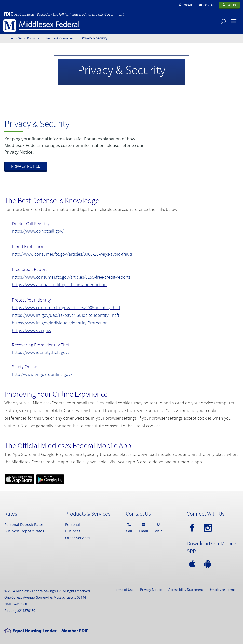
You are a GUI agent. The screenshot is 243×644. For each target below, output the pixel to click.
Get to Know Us (28, 38)
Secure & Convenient (60, 38)
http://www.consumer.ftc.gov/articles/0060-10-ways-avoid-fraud (72, 255)
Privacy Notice (151, 590)
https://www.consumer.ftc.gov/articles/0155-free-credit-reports (71, 278)
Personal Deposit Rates (24, 524)
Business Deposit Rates (24, 531)
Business (73, 531)
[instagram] (209, 528)
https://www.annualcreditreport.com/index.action (59, 285)
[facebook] (193, 528)
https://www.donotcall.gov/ (38, 232)
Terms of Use (124, 590)
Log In (231, 5)
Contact (210, 5)
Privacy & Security (94, 38)
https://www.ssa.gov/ (32, 331)
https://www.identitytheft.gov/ (41, 353)
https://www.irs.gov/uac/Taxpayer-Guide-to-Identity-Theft (66, 316)
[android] (209, 564)
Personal (73, 524)
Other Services (78, 538)
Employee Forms (223, 590)
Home (9, 38)
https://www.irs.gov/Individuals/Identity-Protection (60, 324)
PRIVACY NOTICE (26, 166)
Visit (158, 527)
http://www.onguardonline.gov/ (42, 375)
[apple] (193, 564)
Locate (187, 5)
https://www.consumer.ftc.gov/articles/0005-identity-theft (66, 308)
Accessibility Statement (186, 590)
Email (144, 527)
